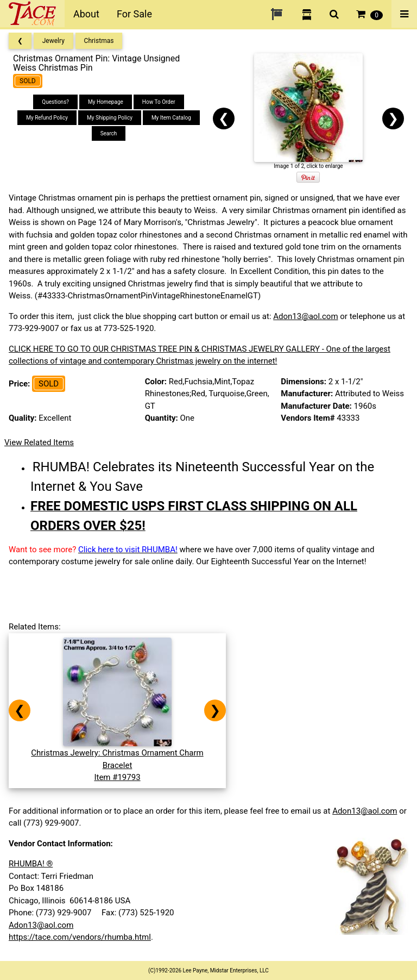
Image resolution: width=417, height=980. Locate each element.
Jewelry (53, 41)
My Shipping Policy (110, 118)
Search (109, 133)
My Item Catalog (171, 118)
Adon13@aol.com (305, 316)
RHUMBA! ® (31, 864)
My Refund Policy (47, 118)
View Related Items (39, 442)
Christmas (99, 41)
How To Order (159, 102)
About (86, 14)
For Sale (134, 14)
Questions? (55, 102)
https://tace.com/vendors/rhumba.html (80, 937)
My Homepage (106, 102)
